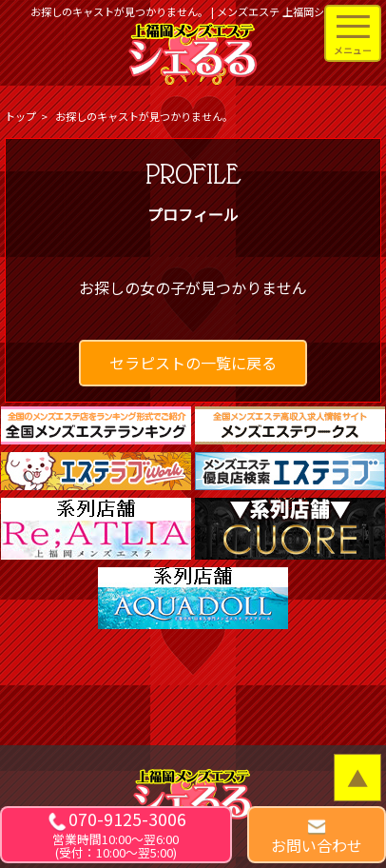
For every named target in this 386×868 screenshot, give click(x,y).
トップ (20, 116)
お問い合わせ (317, 845)
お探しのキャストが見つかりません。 (144, 116)
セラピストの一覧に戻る (193, 363)
